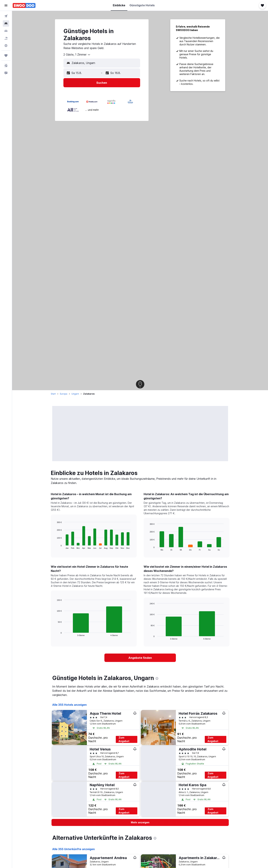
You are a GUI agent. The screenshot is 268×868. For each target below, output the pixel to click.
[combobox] (77, 55)
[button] (6, 5)
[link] (140, 658)
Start (53, 394)
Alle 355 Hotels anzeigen (69, 705)
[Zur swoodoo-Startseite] (24, 5)
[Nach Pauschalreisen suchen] (6, 38)
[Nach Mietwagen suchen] (6, 31)
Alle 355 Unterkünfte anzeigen (73, 849)
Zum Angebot (124, 739)
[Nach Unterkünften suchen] (6, 23)
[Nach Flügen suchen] (6, 16)
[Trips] (6, 56)
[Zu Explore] (6, 46)
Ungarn (75, 394)
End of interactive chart (55, 546)
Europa (64, 394)
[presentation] (157, 678)
